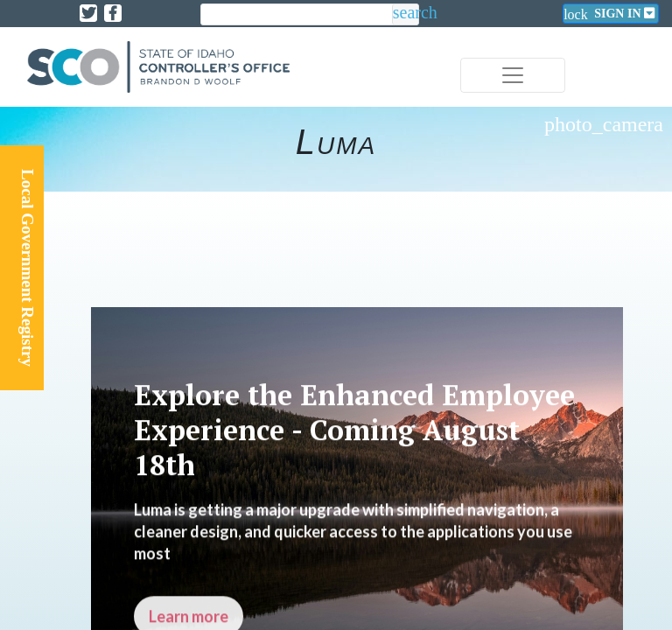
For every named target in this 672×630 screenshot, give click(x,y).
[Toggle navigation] (513, 75)
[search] (297, 15)
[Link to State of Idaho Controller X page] (88, 13)
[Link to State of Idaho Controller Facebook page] (113, 13)
